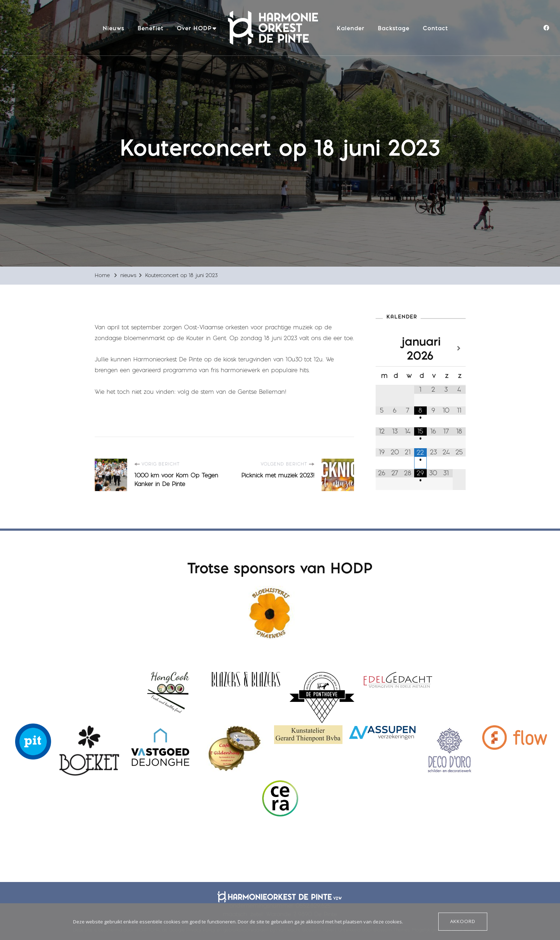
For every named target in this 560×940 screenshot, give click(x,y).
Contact (435, 28)
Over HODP (194, 28)
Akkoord (463, 922)
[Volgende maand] (459, 348)
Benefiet (151, 28)
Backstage (394, 28)
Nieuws (113, 28)
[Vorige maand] (382, 348)
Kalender (351, 28)
